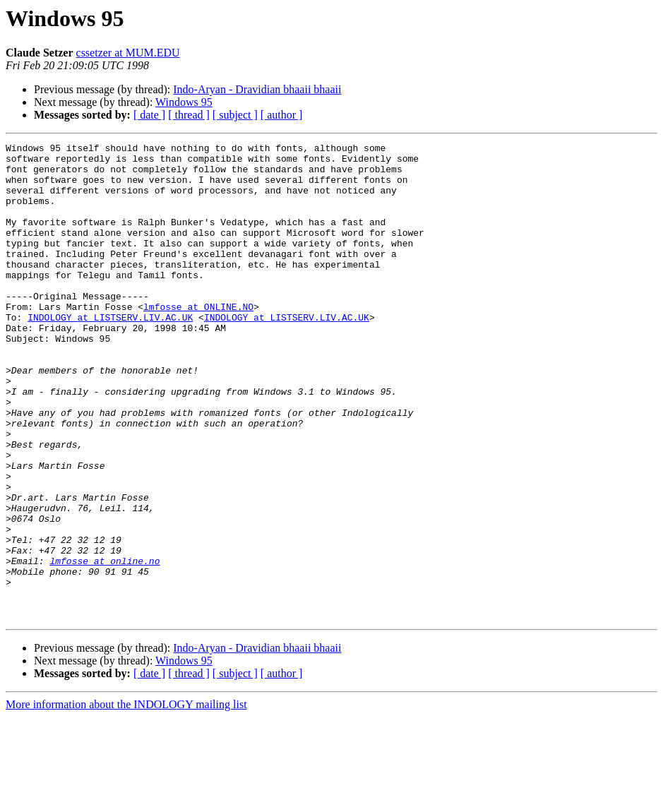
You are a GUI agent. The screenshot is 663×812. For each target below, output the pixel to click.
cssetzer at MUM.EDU (128, 53)
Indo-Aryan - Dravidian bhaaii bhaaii (257, 89)
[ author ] (282, 115)
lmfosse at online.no (104, 645)
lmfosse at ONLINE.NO (198, 340)
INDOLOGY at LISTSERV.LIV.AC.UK (110, 353)
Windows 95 (184, 102)
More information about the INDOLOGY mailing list (126, 800)
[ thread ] (189, 115)
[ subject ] (235, 115)
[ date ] (149, 115)
